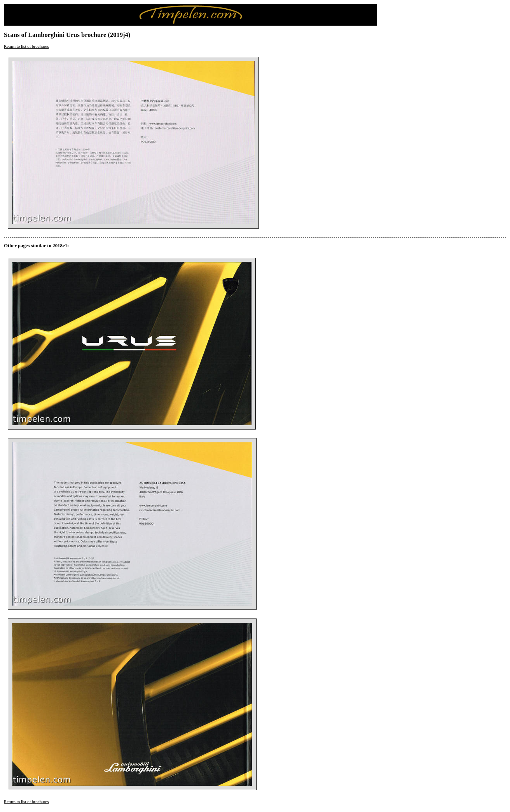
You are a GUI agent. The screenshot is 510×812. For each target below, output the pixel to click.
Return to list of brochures (26, 46)
